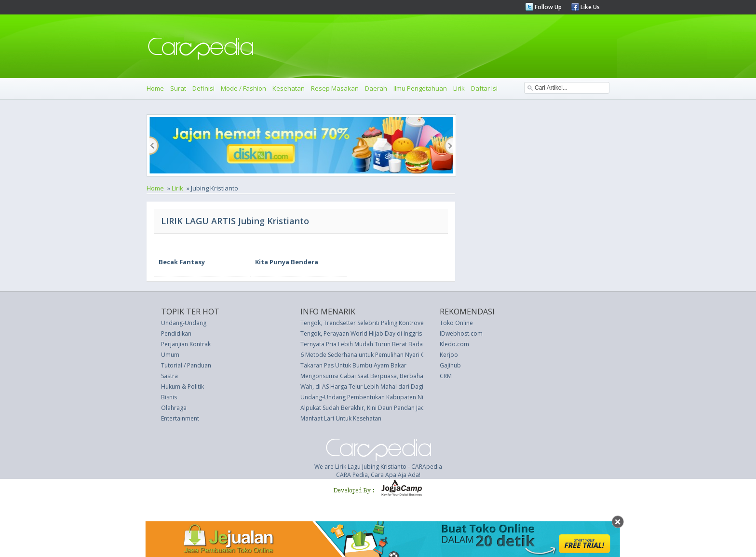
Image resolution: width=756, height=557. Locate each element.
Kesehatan (289, 88)
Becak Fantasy (182, 262)
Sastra (169, 376)
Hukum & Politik (182, 387)
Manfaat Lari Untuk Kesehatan (341, 418)
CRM (446, 376)
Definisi (203, 88)
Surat (178, 88)
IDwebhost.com (461, 333)
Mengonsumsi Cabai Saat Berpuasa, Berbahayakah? (371, 376)
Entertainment (180, 418)
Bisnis (169, 397)
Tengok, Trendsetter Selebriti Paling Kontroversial (368, 323)
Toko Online (456, 323)
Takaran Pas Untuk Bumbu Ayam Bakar (353, 365)
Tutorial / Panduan (186, 365)
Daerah (376, 88)
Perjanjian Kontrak (186, 344)
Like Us (589, 7)
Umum (170, 355)
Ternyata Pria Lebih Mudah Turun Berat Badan (363, 344)
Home (155, 88)
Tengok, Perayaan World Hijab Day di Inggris (361, 333)
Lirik (459, 88)
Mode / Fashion (243, 88)
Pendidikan (176, 333)
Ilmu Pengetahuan (420, 88)
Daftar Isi (484, 88)
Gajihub (450, 365)
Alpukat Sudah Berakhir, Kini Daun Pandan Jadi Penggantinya (382, 408)
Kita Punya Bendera (287, 262)
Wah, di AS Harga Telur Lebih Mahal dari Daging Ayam (374, 387)
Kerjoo (449, 355)
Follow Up (547, 7)
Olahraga (174, 408)
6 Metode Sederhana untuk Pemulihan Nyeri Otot (367, 355)
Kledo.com (454, 344)
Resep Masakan (335, 88)
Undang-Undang (184, 323)
